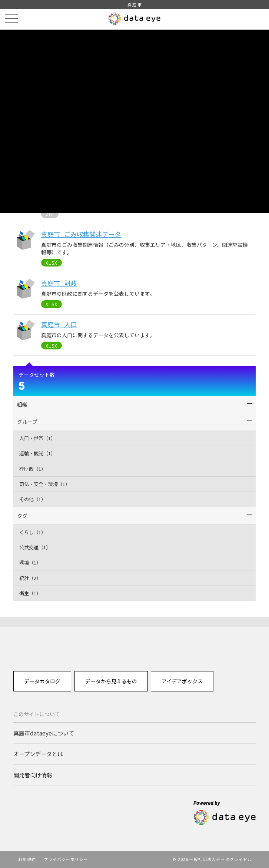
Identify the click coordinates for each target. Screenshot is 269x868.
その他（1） (33, 499)
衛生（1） (30, 593)
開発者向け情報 (33, 775)
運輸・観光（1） (37, 453)
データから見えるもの (111, 681)
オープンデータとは (38, 754)
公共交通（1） (35, 547)
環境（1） (30, 562)
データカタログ (42, 681)
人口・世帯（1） (37, 438)
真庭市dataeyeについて (44, 733)
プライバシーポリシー (66, 859)
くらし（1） (33, 532)
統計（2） (30, 578)
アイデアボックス (182, 681)
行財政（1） (33, 469)
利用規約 (27, 859)
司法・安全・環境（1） (45, 484)
